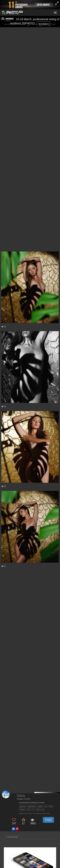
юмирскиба (32, 806)
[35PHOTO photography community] (12, 13)
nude (38, 810)
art (43, 810)
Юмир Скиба (24, 799)
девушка (23, 806)
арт (29, 810)
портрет (22, 810)
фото (51, 806)
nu (33, 810)
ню (46, 806)
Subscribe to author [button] (48, 820)
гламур (40, 806)
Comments (12, 837)
